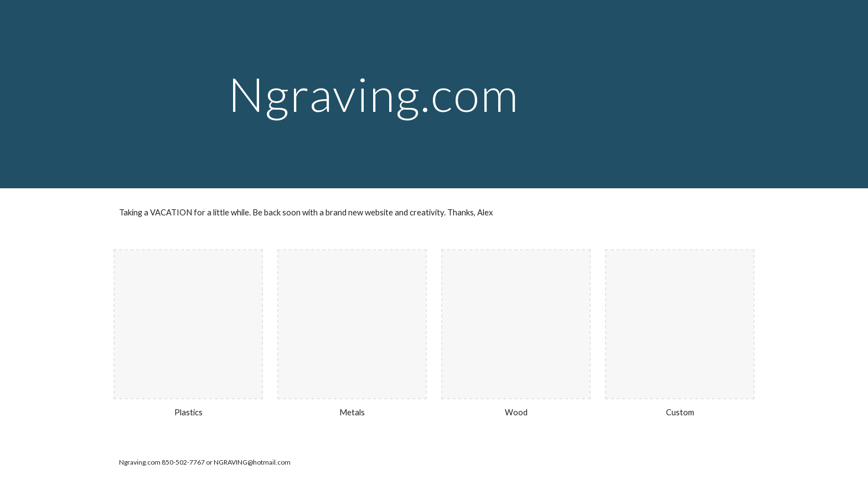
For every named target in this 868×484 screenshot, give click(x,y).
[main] (434, 94)
